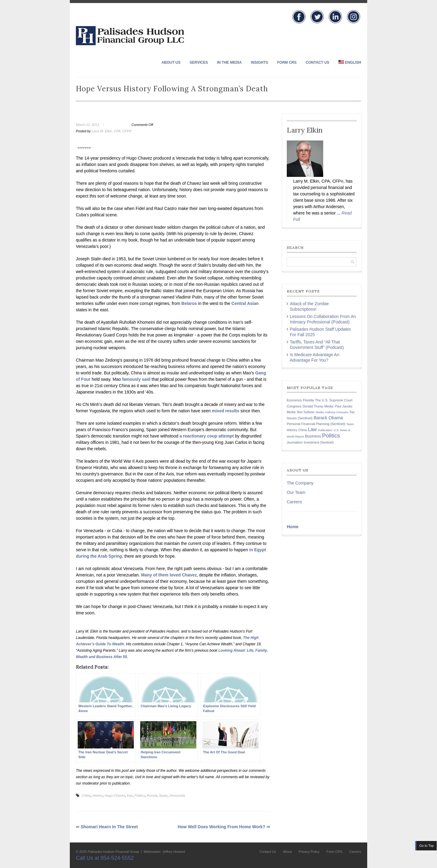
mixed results (225, 411)
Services (199, 62)
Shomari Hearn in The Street (107, 827)
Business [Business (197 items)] (313, 436)
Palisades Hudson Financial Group (113, 852)
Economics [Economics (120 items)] (294, 400)
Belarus (189, 303)
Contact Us (317, 62)
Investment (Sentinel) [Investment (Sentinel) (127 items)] (319, 442)
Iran (130, 795)
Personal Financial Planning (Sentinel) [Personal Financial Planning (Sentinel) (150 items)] (316, 424)
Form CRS (287, 62)
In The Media (229, 62)
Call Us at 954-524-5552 (105, 858)
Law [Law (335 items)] (312, 429)
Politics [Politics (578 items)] (331, 436)
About (288, 852)
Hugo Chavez (115, 795)
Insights (260, 62)
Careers (294, 502)
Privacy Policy (309, 852)
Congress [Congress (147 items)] (294, 406)
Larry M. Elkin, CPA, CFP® (112, 131)
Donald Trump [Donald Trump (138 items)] (313, 406)
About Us (171, 62)
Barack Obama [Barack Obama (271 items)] (328, 418)
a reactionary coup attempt (207, 436)
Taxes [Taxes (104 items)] (350, 424)
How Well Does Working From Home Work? (224, 827)
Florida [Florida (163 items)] (308, 400)
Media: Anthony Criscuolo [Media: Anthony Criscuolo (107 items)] (332, 412)
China (86, 795)
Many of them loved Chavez (169, 575)
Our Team (296, 492)
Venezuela (177, 795)
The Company (300, 483)
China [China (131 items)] (303, 430)
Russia (152, 795)
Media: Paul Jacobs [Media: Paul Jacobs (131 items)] (338, 406)
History (98, 795)
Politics (140, 795)
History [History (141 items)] (292, 430)
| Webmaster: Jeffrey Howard (162, 852)
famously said (136, 379)
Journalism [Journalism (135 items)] (295, 442)
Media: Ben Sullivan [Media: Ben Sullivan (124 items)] (301, 412)
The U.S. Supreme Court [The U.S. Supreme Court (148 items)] (334, 400)
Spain (163, 795)
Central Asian (245, 303)
